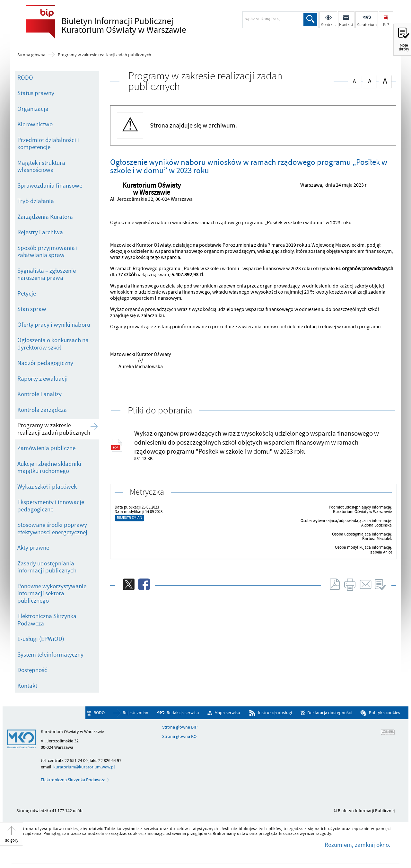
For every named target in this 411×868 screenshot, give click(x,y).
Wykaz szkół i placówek (47, 487)
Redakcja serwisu (183, 713)
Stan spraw (32, 309)
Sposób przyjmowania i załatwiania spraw (48, 252)
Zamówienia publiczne (46, 448)
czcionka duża (385, 81)
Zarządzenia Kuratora (45, 217)
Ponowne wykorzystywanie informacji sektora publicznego (52, 593)
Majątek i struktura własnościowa (41, 167)
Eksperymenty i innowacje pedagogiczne (51, 506)
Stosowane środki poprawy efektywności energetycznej (52, 529)
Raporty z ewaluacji (43, 379)
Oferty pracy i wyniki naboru (54, 325)
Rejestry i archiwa (40, 232)
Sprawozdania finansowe (50, 186)
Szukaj (310, 20)
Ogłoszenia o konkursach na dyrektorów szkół (53, 344)
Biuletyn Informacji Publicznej (130, 26)
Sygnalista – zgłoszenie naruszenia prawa (47, 275)
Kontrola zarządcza (42, 410)
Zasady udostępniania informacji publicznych (47, 567)
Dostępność (32, 670)
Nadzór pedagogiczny (45, 363)
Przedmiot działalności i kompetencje (48, 144)
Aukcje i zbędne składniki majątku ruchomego (49, 468)
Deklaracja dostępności (329, 713)
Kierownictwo (35, 124)
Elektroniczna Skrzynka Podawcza (47, 620)
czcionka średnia (370, 80)
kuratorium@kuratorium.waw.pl (84, 767)
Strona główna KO (179, 737)
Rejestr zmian (130, 518)
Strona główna (31, 55)
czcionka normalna (354, 80)
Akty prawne (33, 548)
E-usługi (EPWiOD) (41, 639)
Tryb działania (36, 201)
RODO (25, 78)
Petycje (27, 294)
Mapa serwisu (227, 713)
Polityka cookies (385, 713)
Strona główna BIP (180, 727)
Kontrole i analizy (39, 394)
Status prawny (36, 93)
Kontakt (27, 686)
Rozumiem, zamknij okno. (358, 845)
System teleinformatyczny (50, 655)
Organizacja (33, 109)
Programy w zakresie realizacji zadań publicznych (105, 55)
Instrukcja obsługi (275, 713)
